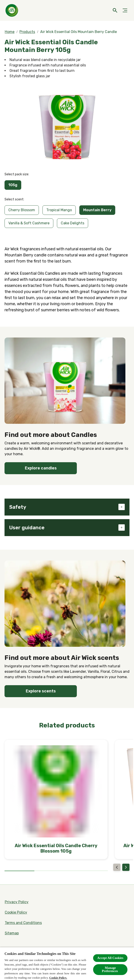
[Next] (126, 867)
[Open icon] (115, 10)
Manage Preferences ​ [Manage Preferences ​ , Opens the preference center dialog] (110, 969)
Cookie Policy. (58, 978)
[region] (67, 964)
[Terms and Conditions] (23, 923)
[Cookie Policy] (16, 912)
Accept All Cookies (110, 958)
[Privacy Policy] (17, 902)
